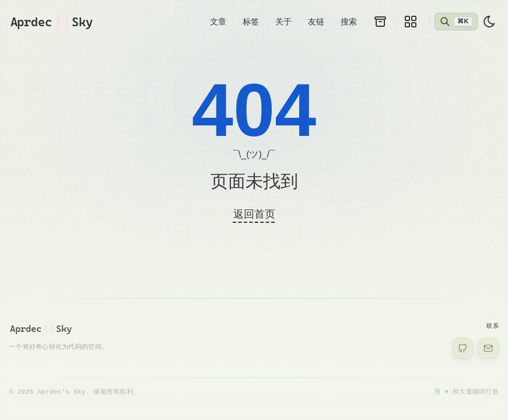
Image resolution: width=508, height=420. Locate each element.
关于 (283, 22)
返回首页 (254, 215)
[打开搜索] (456, 22)
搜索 (349, 22)
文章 (218, 22)
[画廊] (411, 22)
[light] (489, 23)
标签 (251, 22)
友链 (316, 22)
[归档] (380, 22)
